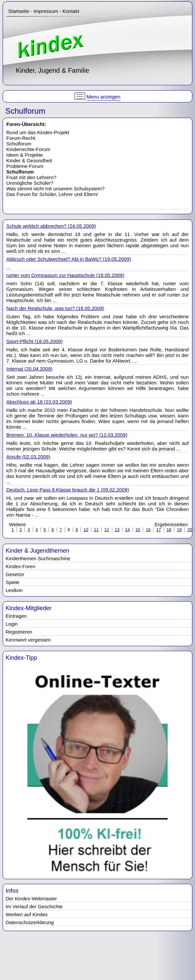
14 (127, 530)
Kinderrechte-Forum (28, 149)
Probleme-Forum (25, 166)
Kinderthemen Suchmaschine (38, 558)
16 (148, 530)
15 (138, 530)
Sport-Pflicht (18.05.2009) (34, 341)
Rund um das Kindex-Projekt (38, 132)
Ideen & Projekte (25, 155)
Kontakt (71, 11)
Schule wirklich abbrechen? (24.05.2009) (51, 226)
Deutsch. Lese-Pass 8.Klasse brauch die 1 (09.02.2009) (68, 490)
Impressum (46, 11)
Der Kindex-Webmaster (31, 899)
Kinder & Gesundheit (29, 160)
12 (107, 530)
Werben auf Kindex (27, 914)
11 (96, 530)
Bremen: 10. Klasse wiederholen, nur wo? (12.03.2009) (67, 435)
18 (169, 530)
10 (86, 530)
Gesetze (15, 574)
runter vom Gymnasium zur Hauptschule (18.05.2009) (65, 275)
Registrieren (19, 632)
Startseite (19, 11)
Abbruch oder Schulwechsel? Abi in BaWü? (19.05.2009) (69, 259)
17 (158, 530)
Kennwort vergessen (28, 640)
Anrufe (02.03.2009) (28, 457)
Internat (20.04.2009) (29, 369)
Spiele (13, 582)
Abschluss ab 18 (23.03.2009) (39, 402)
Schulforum (19, 144)
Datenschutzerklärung (30, 922)
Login (12, 624)
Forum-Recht (21, 138)
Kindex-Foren (20, 566)
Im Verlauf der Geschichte (34, 906)
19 (179, 530)
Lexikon (14, 590)
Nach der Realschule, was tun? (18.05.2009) (55, 308)
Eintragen (16, 616)
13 (117, 530)
